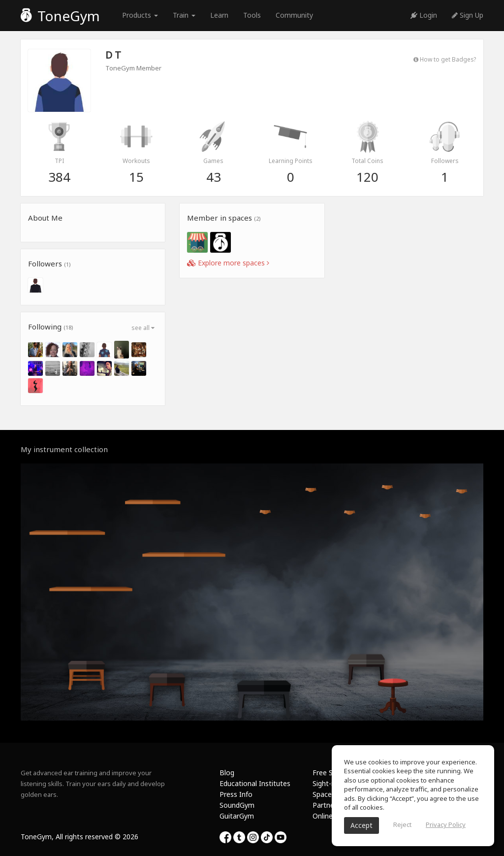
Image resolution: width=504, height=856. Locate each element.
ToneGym (60, 16)
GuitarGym (237, 816)
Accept (362, 825)
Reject (402, 824)
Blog (227, 773)
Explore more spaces (228, 263)
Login (424, 15)
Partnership (331, 805)
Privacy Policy (446, 824)
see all (143, 328)
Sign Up (468, 15)
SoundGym (237, 805)
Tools (252, 15)
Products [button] (140, 15)
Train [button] (184, 15)
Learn (219, 15)
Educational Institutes (255, 783)
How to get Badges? (445, 59)
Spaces (324, 794)
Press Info (236, 794)
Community (294, 15)
